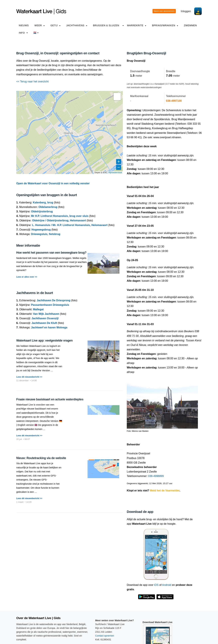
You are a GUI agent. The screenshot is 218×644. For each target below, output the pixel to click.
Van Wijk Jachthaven (46, 314)
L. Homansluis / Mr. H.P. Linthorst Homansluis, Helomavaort (70, 225)
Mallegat (38, 309)
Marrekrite (137, 25)
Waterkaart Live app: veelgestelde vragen (44, 341)
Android (167, 585)
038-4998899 (156, 476)
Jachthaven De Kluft (44, 323)
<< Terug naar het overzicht (32, 82)
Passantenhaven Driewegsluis (50, 305)
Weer (40, 25)
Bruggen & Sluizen (106, 25)
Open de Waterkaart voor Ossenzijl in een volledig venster (53, 183)
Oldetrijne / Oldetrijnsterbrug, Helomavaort (59, 220)
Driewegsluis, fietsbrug (46, 234)
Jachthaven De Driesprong (54, 300)
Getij (55, 25)
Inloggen (186, 11)
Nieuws (24, 25)
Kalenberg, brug (43, 203)
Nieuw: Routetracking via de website (41, 458)
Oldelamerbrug (48, 207)
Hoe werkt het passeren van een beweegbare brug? (51, 253)
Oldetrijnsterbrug (42, 211)
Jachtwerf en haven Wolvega (49, 327)
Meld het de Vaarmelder (165, 491)
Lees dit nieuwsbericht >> (29, 377)
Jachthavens (77, 25)
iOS (156, 585)
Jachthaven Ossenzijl (45, 318)
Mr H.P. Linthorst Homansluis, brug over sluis (60, 216)
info (23, 33)
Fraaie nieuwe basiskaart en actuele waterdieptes (50, 399)
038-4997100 (174, 101)
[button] (117, 97)
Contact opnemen (105, 636)
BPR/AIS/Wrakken (165, 25)
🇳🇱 (36, 33)
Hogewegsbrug (41, 230)
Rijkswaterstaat (115, 173)
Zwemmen (190, 25)
